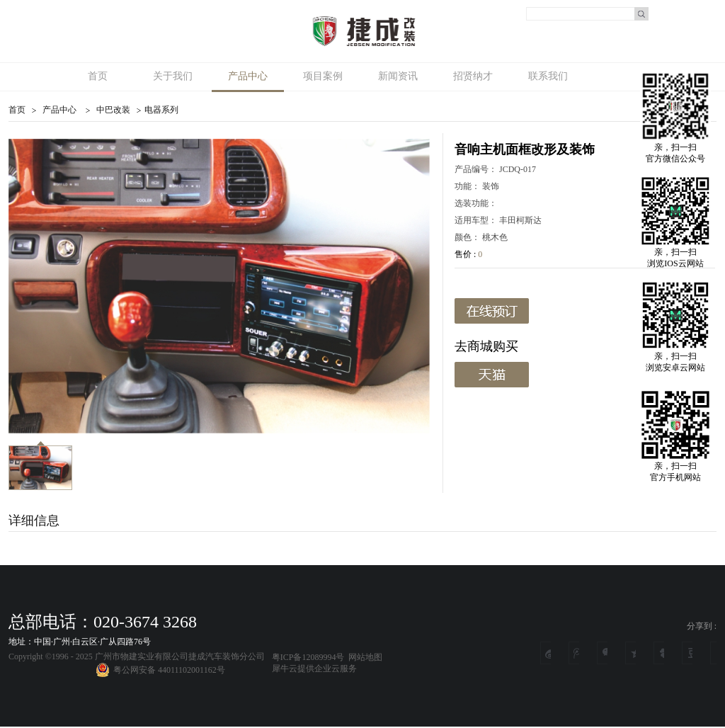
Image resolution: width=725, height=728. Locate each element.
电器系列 (161, 110)
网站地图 (363, 657)
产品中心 (59, 110)
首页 (98, 76)
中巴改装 (113, 110)
